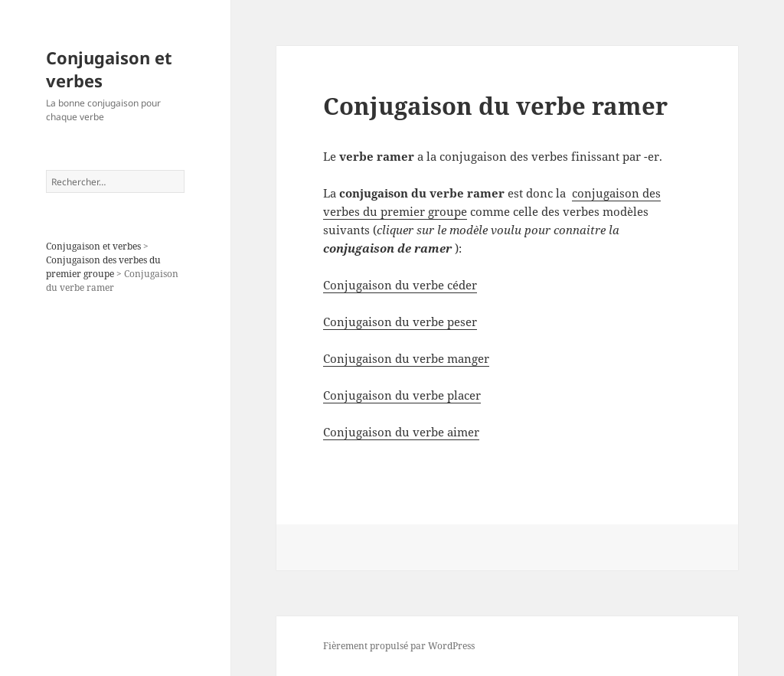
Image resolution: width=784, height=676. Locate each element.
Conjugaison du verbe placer (402, 395)
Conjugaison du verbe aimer (401, 432)
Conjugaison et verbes (109, 69)
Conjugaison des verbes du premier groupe (103, 267)
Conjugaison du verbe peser (400, 322)
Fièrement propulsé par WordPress (399, 646)
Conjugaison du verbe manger (406, 358)
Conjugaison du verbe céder (400, 285)
